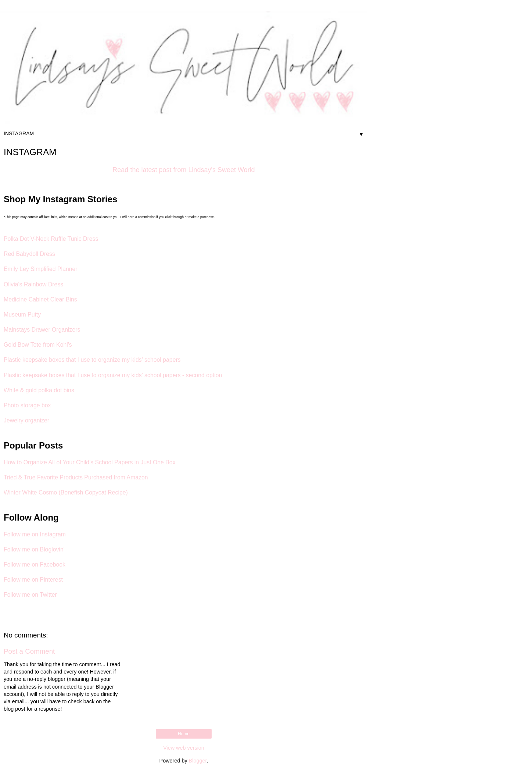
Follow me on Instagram (35, 534)
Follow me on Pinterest (33, 580)
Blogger (198, 761)
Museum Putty (22, 315)
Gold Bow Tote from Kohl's (38, 345)
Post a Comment (29, 651)
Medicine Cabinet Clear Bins (40, 299)
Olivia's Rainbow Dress (33, 284)
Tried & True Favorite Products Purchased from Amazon (76, 477)
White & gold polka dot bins (39, 390)
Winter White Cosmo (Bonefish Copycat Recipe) (66, 492)
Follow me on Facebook (35, 565)
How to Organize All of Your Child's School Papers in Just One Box (90, 462)
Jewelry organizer (26, 420)
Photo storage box (27, 405)
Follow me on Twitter (30, 595)
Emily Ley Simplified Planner (41, 269)
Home (184, 734)
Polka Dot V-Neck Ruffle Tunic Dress (51, 239)
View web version (184, 748)
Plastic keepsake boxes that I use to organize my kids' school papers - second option (113, 375)
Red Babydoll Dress (29, 254)
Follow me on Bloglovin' (34, 549)
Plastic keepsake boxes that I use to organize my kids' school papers (92, 360)
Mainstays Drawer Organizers (42, 330)
